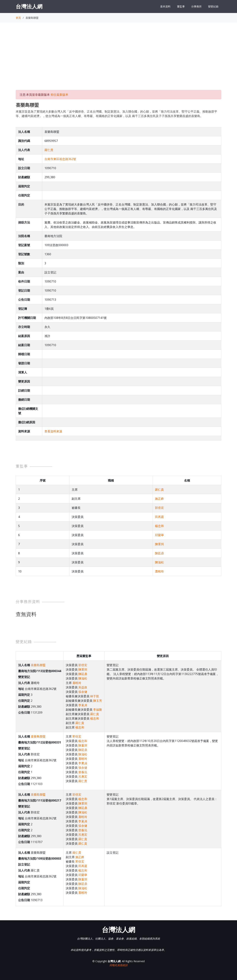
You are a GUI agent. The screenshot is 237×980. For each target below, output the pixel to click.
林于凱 (95, 696)
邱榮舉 (159, 535)
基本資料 (165, 6)
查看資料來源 (53, 431)
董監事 (181, 6)
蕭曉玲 (159, 571)
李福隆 (98, 710)
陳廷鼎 (159, 553)
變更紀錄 (213, 6)
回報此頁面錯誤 (118, 965)
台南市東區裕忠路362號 (60, 159)
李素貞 (83, 705)
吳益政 (83, 687)
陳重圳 (159, 544)
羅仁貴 (49, 150)
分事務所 (196, 6)
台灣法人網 (29, 6)
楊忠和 (159, 526)
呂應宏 (83, 777)
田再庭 (159, 517)
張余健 (83, 692)
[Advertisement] (118, 60)
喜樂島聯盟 (38, 665)
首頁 (18, 18)
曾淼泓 (83, 772)
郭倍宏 (159, 508)
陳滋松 (159, 562)
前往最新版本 (59, 95)
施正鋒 (159, 499)
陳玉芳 (98, 701)
